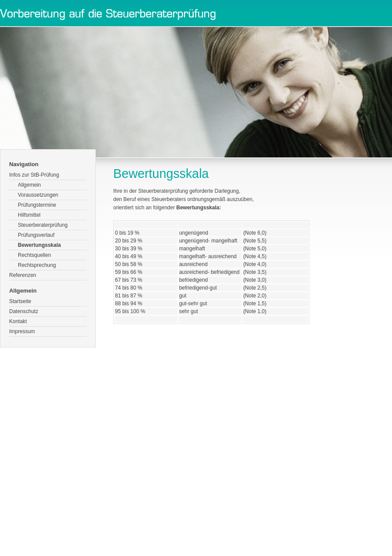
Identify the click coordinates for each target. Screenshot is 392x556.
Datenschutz (24, 311)
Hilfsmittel (29, 215)
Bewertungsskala (39, 245)
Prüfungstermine (37, 205)
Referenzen (23, 275)
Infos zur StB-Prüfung (34, 175)
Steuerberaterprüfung (43, 225)
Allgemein (29, 185)
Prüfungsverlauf (36, 235)
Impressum (22, 331)
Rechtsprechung (37, 265)
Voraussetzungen (38, 195)
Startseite (20, 301)
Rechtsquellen (34, 255)
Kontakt (18, 321)
